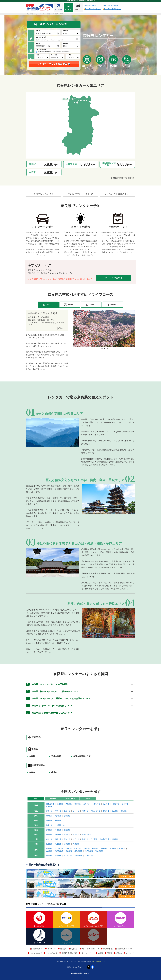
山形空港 (106, 811)
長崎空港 (87, 849)
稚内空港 (106, 804)
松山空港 (49, 844)
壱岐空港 (104, 849)
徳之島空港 (99, 851)
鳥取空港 (67, 839)
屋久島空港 (78, 851)
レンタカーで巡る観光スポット (119, 194)
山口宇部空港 (104, 839)
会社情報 (100, 953)
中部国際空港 (60, 825)
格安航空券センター (37, 949)
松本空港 (58, 820)
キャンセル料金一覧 (51, 953)
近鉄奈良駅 (56, 756)
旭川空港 (60, 804)
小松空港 (58, 830)
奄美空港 (69, 851)
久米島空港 (78, 856)
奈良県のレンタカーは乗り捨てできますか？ (49, 713)
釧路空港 (87, 804)
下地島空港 (89, 856)
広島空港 (49, 839)
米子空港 (76, 839)
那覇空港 (49, 856)
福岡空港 (49, 849)
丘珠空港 (125, 804)
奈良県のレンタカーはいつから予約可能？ (48, 684)
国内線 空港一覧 (108, 949)
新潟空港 (49, 820)
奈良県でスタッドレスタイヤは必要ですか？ (49, 706)
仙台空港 (76, 811)
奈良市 (32, 772)
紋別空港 (49, 806)
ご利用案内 (63, 949)
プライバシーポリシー (87, 953)
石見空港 (94, 839)
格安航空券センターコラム (124, 949)
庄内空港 (115, 811)
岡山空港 (58, 839)
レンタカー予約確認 (111, 5)
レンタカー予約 (52, 949)
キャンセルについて (36, 953)
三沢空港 (58, 811)
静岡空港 (49, 825)
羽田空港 (49, 816)
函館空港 (69, 804)
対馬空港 (95, 849)
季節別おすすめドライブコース (82, 194)
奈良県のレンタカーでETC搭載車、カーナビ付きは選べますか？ (58, 699)
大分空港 (69, 849)
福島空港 (124, 811)
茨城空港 (67, 816)
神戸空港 (67, 835)
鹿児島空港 (59, 851)
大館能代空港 (95, 811)
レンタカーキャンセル (93, 9)
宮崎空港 (113, 849)
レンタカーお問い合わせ (113, 9)
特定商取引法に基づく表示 (69, 953)
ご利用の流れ (74, 949)
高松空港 (58, 844)
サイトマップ (130, 953)
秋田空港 (85, 811)
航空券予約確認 (91, 5)
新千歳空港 (50, 804)
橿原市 (54, 772)
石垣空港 (58, 856)
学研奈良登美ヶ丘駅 (82, 756)
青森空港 (49, 811)
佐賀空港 (78, 849)
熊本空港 (122, 849)
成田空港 (58, 816)
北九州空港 (59, 849)
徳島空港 (67, 844)
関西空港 (58, 835)
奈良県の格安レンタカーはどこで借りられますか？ (52, 691)
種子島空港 (89, 851)
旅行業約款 (119, 953)
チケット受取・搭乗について (90, 949)
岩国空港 (115, 839)
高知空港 (76, 844)
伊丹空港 (49, 835)
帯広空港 (78, 804)
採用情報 (109, 953)
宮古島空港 (68, 856)
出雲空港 (85, 839)
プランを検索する (114, 278)
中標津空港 (115, 804)
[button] (102, 349)
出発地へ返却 (43, 52)
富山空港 (49, 830)
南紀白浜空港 (87, 835)
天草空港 (49, 851)
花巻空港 (67, 811)
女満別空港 (96, 804)
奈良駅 (32, 756)
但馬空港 (76, 835)
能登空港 (67, 830)
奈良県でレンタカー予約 (47, 194)
